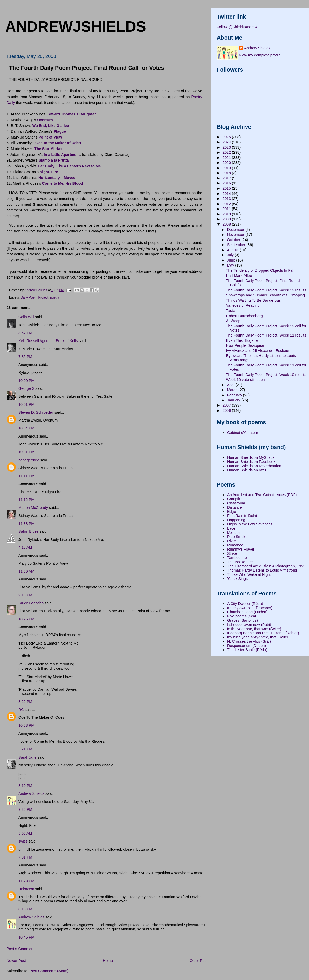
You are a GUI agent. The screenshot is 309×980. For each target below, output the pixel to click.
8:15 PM (25, 909)
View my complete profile (260, 55)
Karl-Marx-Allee (239, 276)
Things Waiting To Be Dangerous (253, 300)
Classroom (236, 503)
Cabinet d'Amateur (243, 433)
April (231, 385)
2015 (227, 188)
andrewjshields (76, 26)
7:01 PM (25, 857)
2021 (227, 158)
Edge (231, 512)
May (231, 265)
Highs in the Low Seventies (250, 524)
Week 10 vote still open (246, 380)
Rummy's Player (241, 549)
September (237, 245)
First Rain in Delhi (242, 516)
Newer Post (16, 961)
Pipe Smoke (237, 537)
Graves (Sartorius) (243, 620)
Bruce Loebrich (31, 603)
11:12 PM (26, 500)
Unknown (26, 889)
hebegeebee (29, 460)
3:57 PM (25, 333)
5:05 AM (25, 833)
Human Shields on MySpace (251, 457)
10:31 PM (26, 452)
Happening (236, 520)
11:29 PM (26, 881)
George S (26, 388)
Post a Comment (20, 949)
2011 (227, 209)
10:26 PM (26, 619)
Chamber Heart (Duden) (247, 612)
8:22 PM (25, 702)
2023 (227, 147)
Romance (235, 545)
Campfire (235, 499)
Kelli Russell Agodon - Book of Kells (48, 341)
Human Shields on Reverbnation (254, 466)
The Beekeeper (240, 562)
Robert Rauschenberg (244, 316)
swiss (23, 841)
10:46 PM (26, 937)
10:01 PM (26, 404)
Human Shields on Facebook (251, 462)
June (231, 260)
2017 (227, 178)
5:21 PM (25, 749)
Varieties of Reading (243, 305)
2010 (227, 214)
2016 (227, 183)
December (236, 230)
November (236, 235)
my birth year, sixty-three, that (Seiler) (258, 637)
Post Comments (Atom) (49, 971)
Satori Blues (28, 531)
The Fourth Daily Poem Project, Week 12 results (266, 290)
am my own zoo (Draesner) (250, 608)
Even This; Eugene (242, 340)
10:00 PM (26, 381)
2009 (227, 219)
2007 (227, 405)
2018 (227, 173)
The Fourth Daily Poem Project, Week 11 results (266, 335)
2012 (227, 204)
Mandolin (235, 532)
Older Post (199, 961)
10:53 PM (26, 725)
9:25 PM (25, 809)
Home (108, 961)
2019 (227, 168)
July (231, 255)
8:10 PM (25, 786)
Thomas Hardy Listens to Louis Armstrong (262, 570)
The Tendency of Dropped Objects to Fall (260, 270)
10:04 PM (26, 428)
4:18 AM (25, 547)
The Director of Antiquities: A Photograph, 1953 (266, 566)
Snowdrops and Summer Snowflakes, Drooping (265, 295)
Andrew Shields (31, 793)
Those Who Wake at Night (249, 574)
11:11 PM (26, 476)
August (233, 250)
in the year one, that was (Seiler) (254, 629)
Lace (231, 528)
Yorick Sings (237, 579)
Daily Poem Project (35, 297)
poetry (55, 297)
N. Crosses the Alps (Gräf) (249, 641)
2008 (227, 224)
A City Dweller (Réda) (245, 604)
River (231, 541)
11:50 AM (26, 571)
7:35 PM (25, 357)
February (235, 395)
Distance (235, 507)
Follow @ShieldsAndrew (237, 27)
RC (21, 710)
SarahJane (27, 757)
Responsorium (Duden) (247, 646)
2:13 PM (25, 595)
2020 (227, 163)
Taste (231, 311)
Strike (232, 553)
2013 (227, 199)
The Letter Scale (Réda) (247, 650)
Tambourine (237, 558)
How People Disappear (245, 345)
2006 (227, 411)
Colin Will (26, 317)
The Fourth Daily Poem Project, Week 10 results (266, 375)
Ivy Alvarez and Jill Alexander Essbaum (259, 351)
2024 (227, 142)
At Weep (233, 321)
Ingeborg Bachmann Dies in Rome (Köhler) (263, 633)
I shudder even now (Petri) (249, 625)
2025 (227, 137)
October (234, 240)
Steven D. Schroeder (36, 412)
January (234, 400)
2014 (227, 194)
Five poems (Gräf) (242, 616)
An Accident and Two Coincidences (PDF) (262, 495)
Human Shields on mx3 (247, 470)
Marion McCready (33, 508)
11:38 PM (26, 524)
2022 (227, 152)
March (233, 390)
